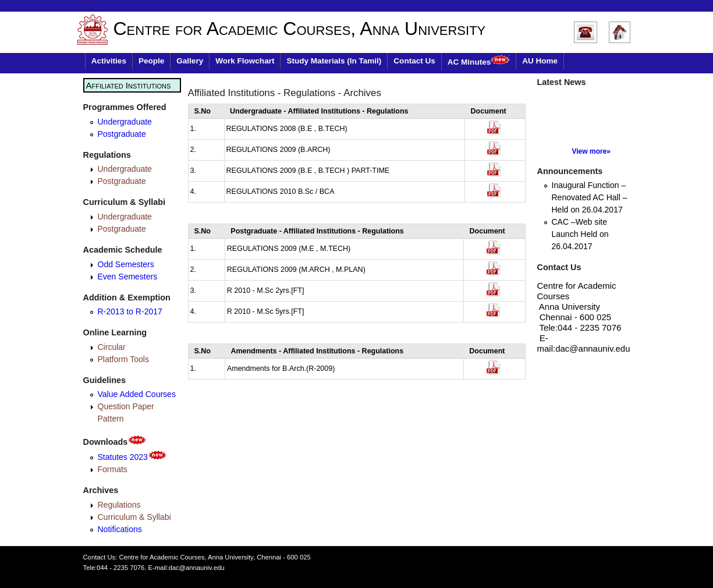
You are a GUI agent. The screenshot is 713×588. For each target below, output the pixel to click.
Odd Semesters (126, 264)
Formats (113, 469)
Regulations (119, 505)
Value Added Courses (137, 394)
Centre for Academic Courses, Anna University (300, 29)
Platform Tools (123, 359)
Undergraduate (125, 122)
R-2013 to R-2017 (130, 311)
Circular (112, 347)
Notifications (120, 529)
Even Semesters (128, 277)
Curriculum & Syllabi (134, 517)
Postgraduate (122, 134)
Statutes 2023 (132, 457)
